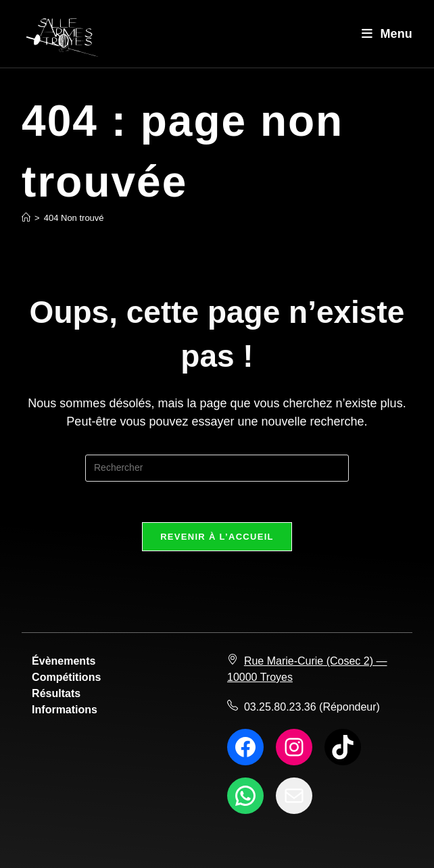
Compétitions (66, 677)
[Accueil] (26, 218)
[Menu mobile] (387, 34)
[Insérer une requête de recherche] (217, 468)
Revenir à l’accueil (217, 537)
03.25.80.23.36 (280, 707)
